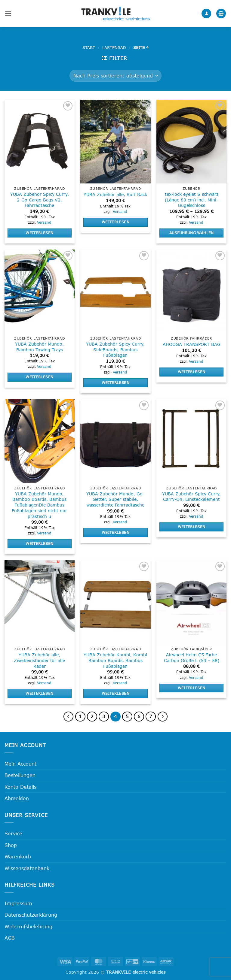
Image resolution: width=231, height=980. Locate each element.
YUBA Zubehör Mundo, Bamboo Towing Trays (39, 347)
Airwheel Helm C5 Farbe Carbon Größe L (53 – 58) (192, 658)
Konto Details (20, 787)
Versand (44, 222)
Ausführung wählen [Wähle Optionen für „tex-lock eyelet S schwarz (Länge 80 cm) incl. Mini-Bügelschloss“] (192, 233)
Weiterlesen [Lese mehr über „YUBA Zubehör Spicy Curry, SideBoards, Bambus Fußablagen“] (115, 383)
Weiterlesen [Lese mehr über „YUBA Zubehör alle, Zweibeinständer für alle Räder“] (39, 693)
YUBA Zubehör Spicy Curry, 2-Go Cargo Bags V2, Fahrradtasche (40, 200)
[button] (8, 13)
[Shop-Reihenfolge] (115, 76)
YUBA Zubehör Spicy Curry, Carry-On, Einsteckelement (191, 497)
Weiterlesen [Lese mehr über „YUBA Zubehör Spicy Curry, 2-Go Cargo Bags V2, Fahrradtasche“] (39, 233)
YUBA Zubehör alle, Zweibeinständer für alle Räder (39, 660)
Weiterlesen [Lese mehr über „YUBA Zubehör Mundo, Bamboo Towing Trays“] (39, 377)
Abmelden (17, 798)
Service (13, 833)
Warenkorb (18, 856)
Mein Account (20, 764)
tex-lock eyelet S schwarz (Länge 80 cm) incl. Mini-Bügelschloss (192, 200)
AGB (10, 938)
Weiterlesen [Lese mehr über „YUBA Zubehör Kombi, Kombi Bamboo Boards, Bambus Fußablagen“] (115, 693)
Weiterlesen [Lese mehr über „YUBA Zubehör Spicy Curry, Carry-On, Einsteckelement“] (192, 527)
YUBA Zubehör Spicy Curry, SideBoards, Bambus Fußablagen (115, 349)
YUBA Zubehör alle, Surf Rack (115, 194)
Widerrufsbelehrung (28, 926)
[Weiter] (163, 717)
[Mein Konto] (206, 14)
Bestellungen (20, 775)
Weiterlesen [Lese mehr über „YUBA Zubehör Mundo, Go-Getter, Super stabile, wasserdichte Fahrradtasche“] (115, 532)
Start (89, 47)
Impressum (18, 903)
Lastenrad (114, 47)
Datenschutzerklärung (31, 915)
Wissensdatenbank (27, 868)
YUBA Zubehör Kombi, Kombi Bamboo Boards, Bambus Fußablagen (115, 660)
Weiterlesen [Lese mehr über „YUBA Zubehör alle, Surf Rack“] (115, 222)
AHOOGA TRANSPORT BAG (192, 344)
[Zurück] (69, 717)
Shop (11, 845)
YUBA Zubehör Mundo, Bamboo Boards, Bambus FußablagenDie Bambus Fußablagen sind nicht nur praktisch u (39, 505)
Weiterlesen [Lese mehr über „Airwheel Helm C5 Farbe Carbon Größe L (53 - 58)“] (192, 688)
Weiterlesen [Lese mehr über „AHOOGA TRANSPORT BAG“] (192, 372)
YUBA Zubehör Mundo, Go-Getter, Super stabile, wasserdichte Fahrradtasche (115, 499)
